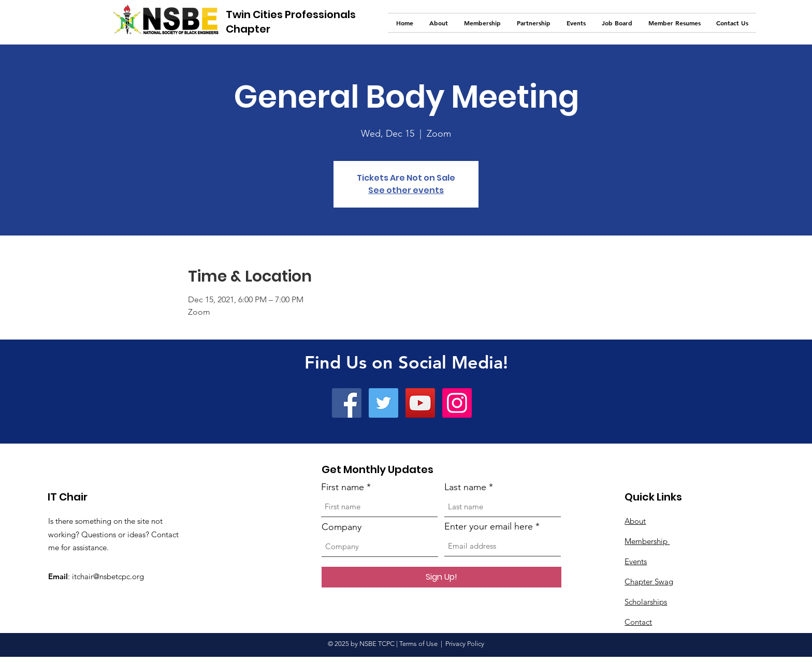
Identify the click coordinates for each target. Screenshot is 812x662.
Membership (647, 541)
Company (342, 527)
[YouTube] (420, 403)
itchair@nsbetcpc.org (108, 576)
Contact (638, 622)
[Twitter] (383, 403)
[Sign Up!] (441, 577)
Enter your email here (489, 526)
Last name (465, 487)
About (635, 521)
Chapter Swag (649, 582)
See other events (406, 190)
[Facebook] (347, 403)
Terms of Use (418, 644)
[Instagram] (457, 403)
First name (343, 487)
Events (636, 561)
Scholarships (646, 602)
